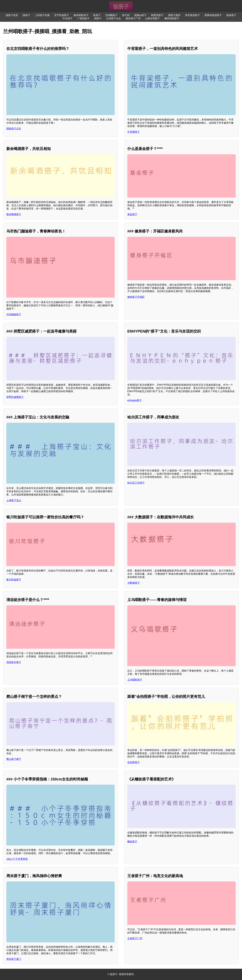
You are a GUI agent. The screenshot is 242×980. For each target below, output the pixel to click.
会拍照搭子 (134, 762)
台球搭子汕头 (114, 18)
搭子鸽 (126, 15)
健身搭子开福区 (136, 297)
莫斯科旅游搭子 (213, 15)
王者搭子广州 (135, 938)
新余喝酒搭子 (14, 214)
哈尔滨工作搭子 (136, 483)
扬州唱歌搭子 (81, 15)
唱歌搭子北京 (14, 129)
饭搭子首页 (12, 15)
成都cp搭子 (140, 15)
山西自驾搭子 (152, 18)
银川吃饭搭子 (14, 580)
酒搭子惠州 (174, 15)
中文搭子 (68, 18)
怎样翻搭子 (111, 15)
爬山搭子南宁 (14, 759)
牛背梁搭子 (134, 132)
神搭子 (98, 18)
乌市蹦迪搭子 (14, 314)
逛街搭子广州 (133, 18)
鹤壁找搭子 (157, 15)
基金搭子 (132, 214)
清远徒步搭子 (14, 662)
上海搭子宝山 (14, 500)
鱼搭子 (97, 15)
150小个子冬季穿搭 (17, 859)
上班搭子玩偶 (42, 15)
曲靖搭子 (231, 15)
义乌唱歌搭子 (135, 680)
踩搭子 (26, 15)
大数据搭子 (134, 583)
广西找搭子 (83, 18)
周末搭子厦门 (14, 959)
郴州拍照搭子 (172, 18)
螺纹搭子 (132, 842)
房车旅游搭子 (192, 15)
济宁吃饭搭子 (62, 15)
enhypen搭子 (135, 400)
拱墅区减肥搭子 (15, 397)
